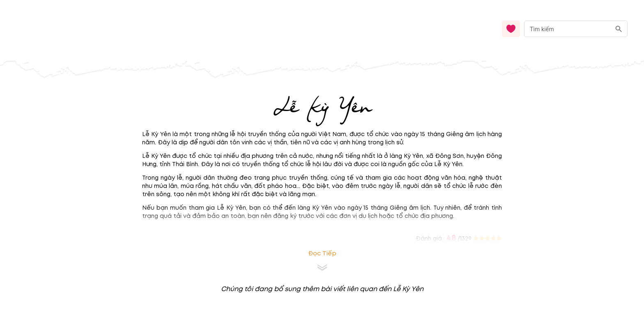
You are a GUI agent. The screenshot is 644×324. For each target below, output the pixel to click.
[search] (619, 29)
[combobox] (576, 29)
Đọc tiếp (322, 253)
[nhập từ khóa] (567, 29)
